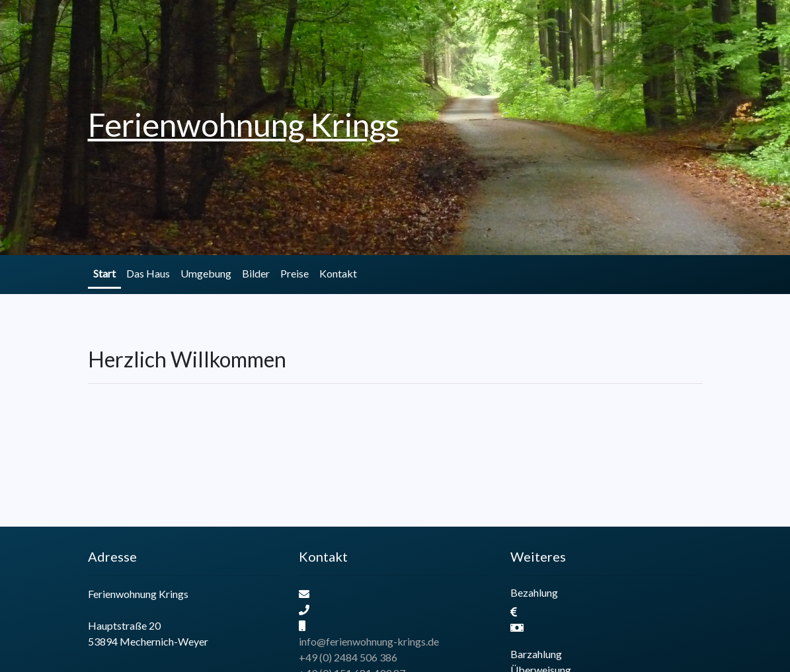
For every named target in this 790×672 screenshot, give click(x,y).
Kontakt (338, 273)
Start (104, 273)
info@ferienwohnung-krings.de (369, 641)
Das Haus (148, 273)
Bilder (256, 273)
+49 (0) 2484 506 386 (348, 657)
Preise (295, 273)
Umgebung (206, 273)
